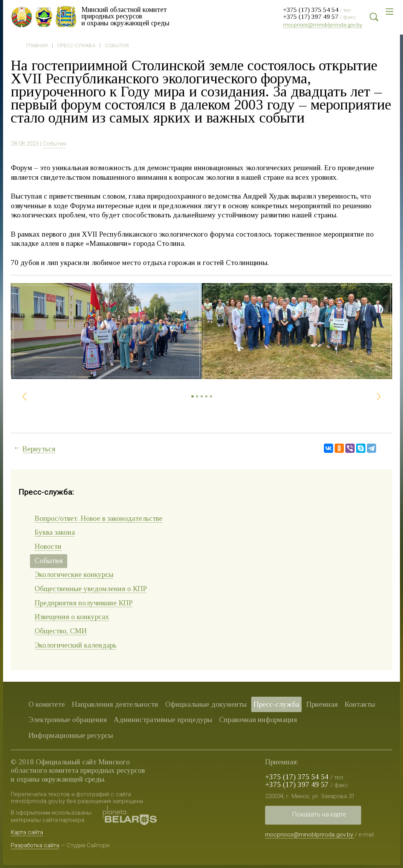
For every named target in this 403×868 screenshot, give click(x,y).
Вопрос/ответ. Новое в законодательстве (99, 518)
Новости (48, 546)
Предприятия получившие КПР (84, 603)
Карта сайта (27, 832)
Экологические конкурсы (74, 574)
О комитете (47, 704)
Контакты (360, 704)
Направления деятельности (115, 704)
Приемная (322, 704)
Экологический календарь (75, 645)
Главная (37, 46)
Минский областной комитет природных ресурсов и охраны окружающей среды (128, 16)
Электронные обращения (68, 720)
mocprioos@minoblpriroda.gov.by (323, 25)
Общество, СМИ (61, 631)
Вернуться (39, 449)
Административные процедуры (163, 720)
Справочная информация (258, 720)
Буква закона (55, 532)
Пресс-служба (76, 46)
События (117, 46)
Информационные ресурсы (71, 735)
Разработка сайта (35, 845)
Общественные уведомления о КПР (91, 589)
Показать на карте (319, 814)
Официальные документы (206, 704)
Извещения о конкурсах (72, 617)
